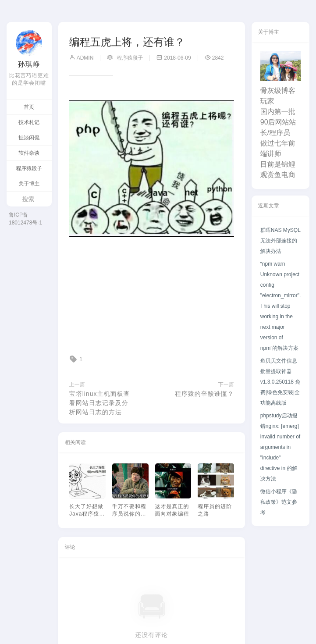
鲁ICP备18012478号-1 (25, 219)
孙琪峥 (29, 64)
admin (82, 58)
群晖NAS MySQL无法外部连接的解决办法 (280, 241)
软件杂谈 (29, 153)
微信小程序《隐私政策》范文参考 (279, 502)
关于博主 (29, 184)
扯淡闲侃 (29, 138)
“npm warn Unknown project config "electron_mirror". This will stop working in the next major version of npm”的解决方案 (281, 306)
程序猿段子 (29, 168)
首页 (29, 107)
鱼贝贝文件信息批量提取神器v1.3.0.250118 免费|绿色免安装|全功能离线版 (280, 382)
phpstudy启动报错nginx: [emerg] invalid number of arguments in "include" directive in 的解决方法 (280, 447)
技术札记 (29, 122)
